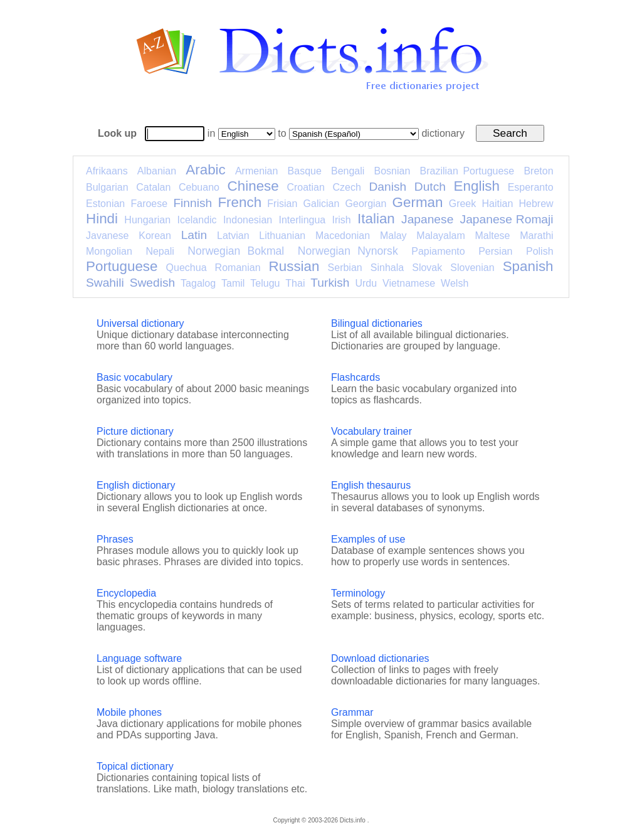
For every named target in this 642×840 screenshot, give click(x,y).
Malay (393, 236)
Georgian (366, 204)
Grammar (352, 712)
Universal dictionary (140, 323)
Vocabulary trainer (371, 431)
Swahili (105, 283)
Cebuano (199, 187)
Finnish (192, 203)
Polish (540, 251)
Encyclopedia (126, 593)
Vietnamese (409, 283)
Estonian (105, 204)
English (477, 186)
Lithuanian (282, 236)
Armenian (256, 171)
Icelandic (197, 220)
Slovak (427, 268)
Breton (538, 171)
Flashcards (355, 377)
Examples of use (368, 539)
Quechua (187, 268)
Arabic (205, 170)
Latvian (233, 236)
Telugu (265, 283)
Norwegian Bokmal (236, 251)
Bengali (348, 171)
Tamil (233, 283)
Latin (194, 235)
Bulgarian (107, 187)
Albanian (157, 171)
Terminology (358, 593)
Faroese (149, 204)
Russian (294, 266)
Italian (376, 219)
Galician (322, 204)
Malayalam (440, 236)
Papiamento (438, 251)
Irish (342, 220)
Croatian (305, 187)
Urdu (366, 283)
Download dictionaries (380, 658)
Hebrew (536, 204)
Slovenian (472, 268)
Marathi (536, 236)
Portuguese (122, 266)
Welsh (455, 283)
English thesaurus (371, 485)
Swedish (153, 283)
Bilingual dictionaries (377, 323)
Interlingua (303, 220)
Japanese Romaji (507, 219)
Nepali (160, 251)
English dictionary (136, 485)
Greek (463, 204)
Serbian (345, 268)
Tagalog (198, 283)
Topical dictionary (135, 766)
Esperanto (531, 187)
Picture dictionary (135, 431)
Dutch (430, 187)
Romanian (238, 268)
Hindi (102, 219)
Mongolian (109, 251)
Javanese (108, 236)
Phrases (115, 539)
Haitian (497, 204)
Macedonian (343, 236)
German (418, 202)
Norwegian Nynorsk (348, 251)
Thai (295, 283)
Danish (387, 187)
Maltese (492, 236)
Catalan (153, 187)
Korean (155, 236)
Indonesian (248, 220)
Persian (495, 251)
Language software (139, 658)
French (239, 202)
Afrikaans (107, 171)
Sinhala (387, 268)
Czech (346, 187)
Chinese (253, 186)
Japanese (427, 219)
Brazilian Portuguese (467, 171)
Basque (305, 171)
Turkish (330, 283)
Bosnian (392, 171)
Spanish (528, 266)
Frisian (282, 204)
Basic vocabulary (134, 377)
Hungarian (147, 220)
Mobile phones (129, 712)
